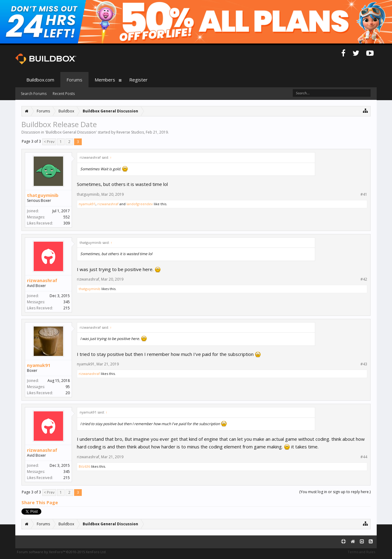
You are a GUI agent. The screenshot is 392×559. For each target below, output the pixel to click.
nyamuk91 (87, 204)
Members (105, 80)
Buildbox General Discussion (71, 132)
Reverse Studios (130, 132)
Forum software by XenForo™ (62, 552)
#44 (364, 457)
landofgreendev (140, 204)
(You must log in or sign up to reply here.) (335, 492)
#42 (364, 279)
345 (67, 302)
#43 (364, 364)
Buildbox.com (40, 80)
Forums (74, 80)
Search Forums (34, 94)
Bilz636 (84, 466)
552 (67, 217)
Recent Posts (64, 94)
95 (68, 387)
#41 (364, 195)
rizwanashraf (108, 204)
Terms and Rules (361, 552)
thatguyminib (43, 195)
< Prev (49, 142)
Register (138, 80)
